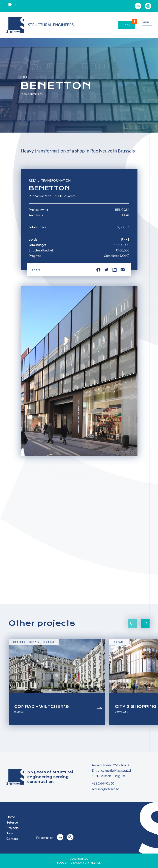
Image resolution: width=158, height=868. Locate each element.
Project (30, 77)
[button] (147, 25)
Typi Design (94, 863)
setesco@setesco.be (106, 789)
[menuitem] (138, 6)
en (10, 4)
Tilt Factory (76, 863)
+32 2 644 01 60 (103, 783)
